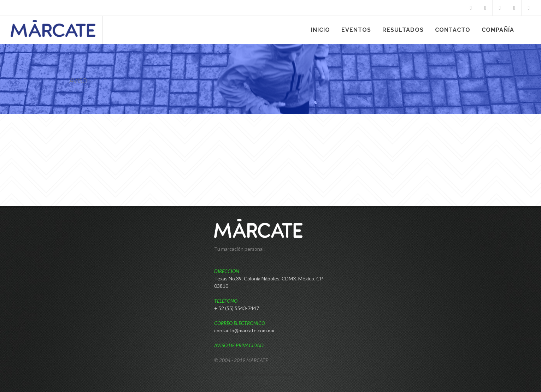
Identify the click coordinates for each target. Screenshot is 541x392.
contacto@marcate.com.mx (244, 330)
